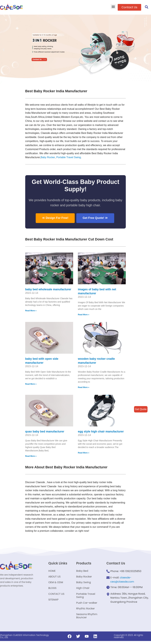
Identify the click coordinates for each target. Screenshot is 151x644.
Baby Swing (84, 584)
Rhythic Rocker (86, 611)
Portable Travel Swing (86, 597)
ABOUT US (54, 578)
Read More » (31, 311)
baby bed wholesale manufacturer (48, 290)
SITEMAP (53, 602)
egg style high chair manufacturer (101, 432)
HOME (52, 572)
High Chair (83, 590)
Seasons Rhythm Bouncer (87, 619)
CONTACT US (56, 596)
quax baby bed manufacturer (45, 432)
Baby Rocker (48, 158)
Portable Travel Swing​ (69, 158)
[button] (113, 7)
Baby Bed (82, 572)
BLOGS (52, 590)
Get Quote (141, 409)
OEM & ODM (56, 584)
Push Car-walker (87, 605)
